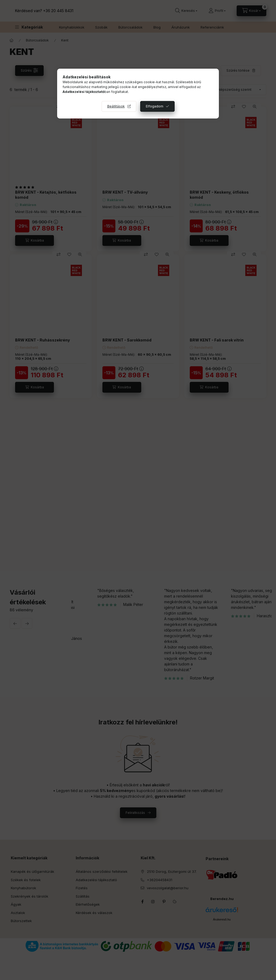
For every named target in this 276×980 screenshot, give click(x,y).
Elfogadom (155, 106)
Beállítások (116, 106)
